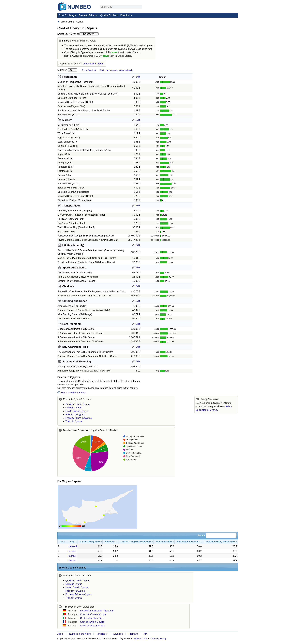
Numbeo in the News (80, 634)
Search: (217, 535)
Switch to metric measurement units (116, 70)
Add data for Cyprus (94, 64)
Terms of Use (140, 639)
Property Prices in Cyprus (79, 418)
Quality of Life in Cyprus (78, 404)
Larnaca (72, 561)
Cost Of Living (67, 15)
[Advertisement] (207, 64)
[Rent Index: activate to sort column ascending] (110, 542)
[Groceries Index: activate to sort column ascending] (164, 542)
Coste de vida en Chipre (93, 626)
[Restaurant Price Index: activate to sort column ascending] (188, 542)
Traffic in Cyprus (74, 421)
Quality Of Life (108, 15)
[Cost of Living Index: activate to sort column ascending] (90, 542)
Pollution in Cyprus (75, 415)
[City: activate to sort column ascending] (72, 542)
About (60, 634)
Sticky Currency (89, 70)
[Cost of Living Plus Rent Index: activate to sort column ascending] (136, 542)
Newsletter (102, 634)
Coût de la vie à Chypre (92, 622)
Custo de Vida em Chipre (93, 614)
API (146, 634)
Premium (125, 15)
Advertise (118, 634)
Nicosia (71, 551)
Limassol (72, 546)
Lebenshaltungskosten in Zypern (97, 611)
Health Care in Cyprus (77, 411)
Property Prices (87, 15)
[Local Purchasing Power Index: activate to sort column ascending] (220, 542)
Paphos (72, 556)
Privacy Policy (159, 639)
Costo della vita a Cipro (92, 618)
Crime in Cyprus (74, 408)
